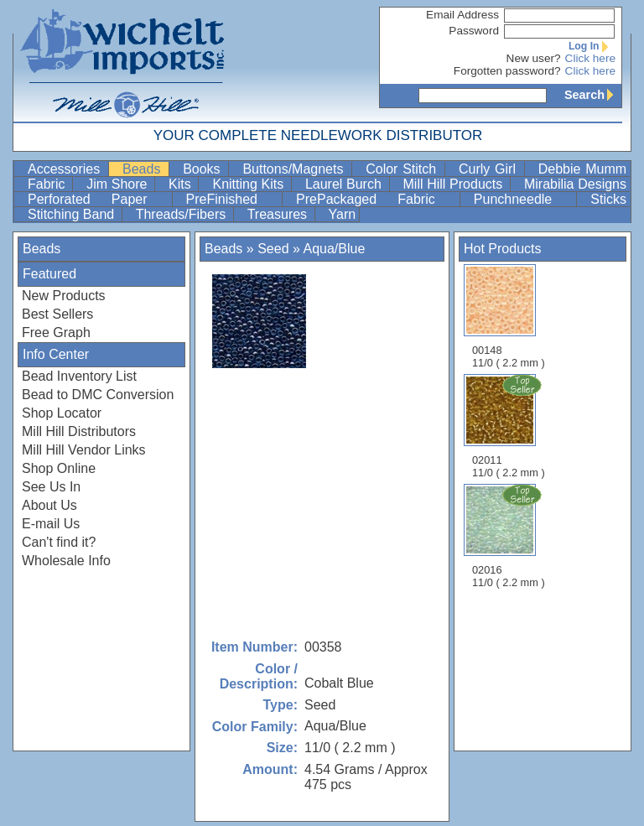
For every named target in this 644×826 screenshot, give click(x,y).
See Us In (51, 487)
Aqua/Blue (334, 249)
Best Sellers (57, 314)
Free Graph (56, 332)
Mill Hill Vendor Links (84, 450)
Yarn (343, 214)
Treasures (279, 214)
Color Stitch (403, 169)
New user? (534, 58)
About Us (49, 505)
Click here (590, 58)
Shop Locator (62, 413)
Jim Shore (119, 184)
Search (593, 95)
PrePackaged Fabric (376, 199)
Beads (144, 169)
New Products (64, 296)
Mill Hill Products (455, 184)
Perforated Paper (98, 199)
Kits (182, 184)
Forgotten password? (507, 71)
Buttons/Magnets (295, 169)
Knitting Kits (249, 184)
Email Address (462, 15)
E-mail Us (51, 524)
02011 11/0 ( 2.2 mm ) (510, 426)
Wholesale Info (66, 561)
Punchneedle (524, 199)
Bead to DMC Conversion (98, 395)
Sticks (608, 199)
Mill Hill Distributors (79, 431)
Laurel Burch (345, 184)
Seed (273, 249)
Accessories (66, 169)
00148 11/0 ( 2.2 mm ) (509, 317)
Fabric (48, 184)
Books (204, 169)
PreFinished (232, 199)
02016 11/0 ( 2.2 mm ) (510, 536)
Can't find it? (59, 542)
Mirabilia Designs (575, 184)
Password (474, 31)
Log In (592, 46)
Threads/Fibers (183, 214)
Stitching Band (73, 214)
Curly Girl (490, 169)
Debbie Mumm (582, 169)
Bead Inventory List (79, 376)
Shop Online (59, 468)
